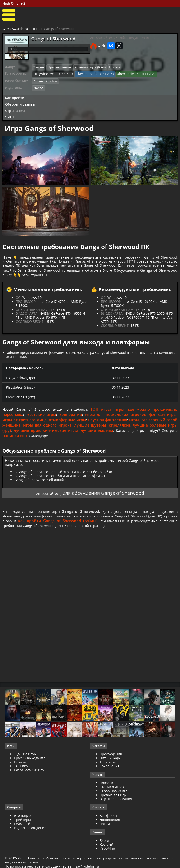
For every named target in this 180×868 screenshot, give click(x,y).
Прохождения (111, 762)
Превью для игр (113, 803)
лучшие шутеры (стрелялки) (102, 431)
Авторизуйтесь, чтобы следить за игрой (123, 38)
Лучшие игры (25, 762)
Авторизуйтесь (48, 499)
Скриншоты (15, 109)
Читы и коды (110, 766)
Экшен (38, 67)
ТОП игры (104, 415)
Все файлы (108, 824)
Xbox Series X (122, 73)
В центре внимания (116, 807)
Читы (10, 115)
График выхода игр (30, 766)
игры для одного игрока (47, 431)
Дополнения (110, 828)
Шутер (108, 67)
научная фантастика (108, 425)
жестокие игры (41, 420)
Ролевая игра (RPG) (85, 67)
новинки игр (15, 441)
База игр (21, 770)
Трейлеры (23, 828)
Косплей (106, 853)
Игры (36, 29)
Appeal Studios (44, 80)
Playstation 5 (83, 73)
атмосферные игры (67, 425)
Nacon (38, 87)
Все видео (22, 824)
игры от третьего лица (25, 425)
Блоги (104, 849)
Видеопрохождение (30, 836)
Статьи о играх (112, 795)
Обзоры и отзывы (20, 103)
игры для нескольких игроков (116, 420)
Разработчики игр (29, 778)
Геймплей (22, 832)
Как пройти (15, 96)
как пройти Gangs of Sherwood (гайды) (108, 528)
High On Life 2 (14, 3)
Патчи (105, 832)
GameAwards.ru (15, 29)
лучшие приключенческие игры (45, 436)
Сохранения (110, 774)
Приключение (57, 67)
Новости (106, 791)
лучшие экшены (94, 436)
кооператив (71, 420)
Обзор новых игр (114, 799)
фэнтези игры (163, 420)
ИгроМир (107, 857)
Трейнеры (108, 770)
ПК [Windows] (43, 73)
